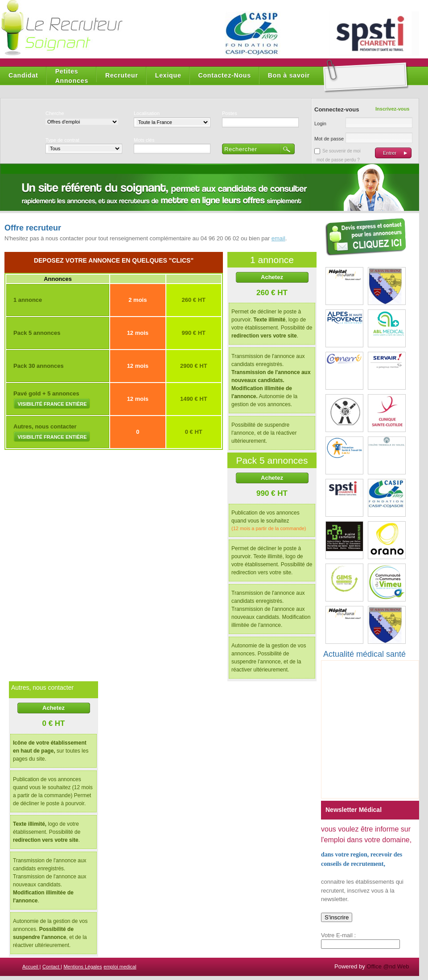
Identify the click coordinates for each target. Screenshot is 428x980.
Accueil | (31, 967)
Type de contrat (62, 140)
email (278, 238)
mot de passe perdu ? (338, 160)
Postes (230, 113)
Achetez (272, 277)
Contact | (52, 967)
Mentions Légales (82, 967)
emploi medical (120, 967)
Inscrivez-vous (392, 109)
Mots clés (144, 140)
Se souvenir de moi (342, 151)
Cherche (55, 113)
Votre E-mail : (338, 935)
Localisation (147, 113)
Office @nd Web (388, 966)
